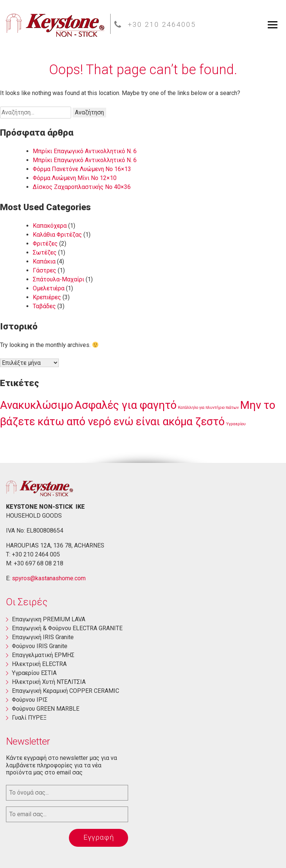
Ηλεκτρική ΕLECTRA (39, 664)
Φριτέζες (45, 244)
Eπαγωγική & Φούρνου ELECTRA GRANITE (67, 628)
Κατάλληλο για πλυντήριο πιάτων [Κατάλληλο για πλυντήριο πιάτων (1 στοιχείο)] (208, 408)
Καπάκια (44, 261)
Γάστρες (45, 270)
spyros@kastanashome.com (49, 578)
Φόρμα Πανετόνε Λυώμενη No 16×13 (82, 169)
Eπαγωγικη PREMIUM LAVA (49, 619)
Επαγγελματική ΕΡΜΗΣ (43, 655)
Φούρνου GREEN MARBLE (46, 709)
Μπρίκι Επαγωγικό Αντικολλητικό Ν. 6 (85, 151)
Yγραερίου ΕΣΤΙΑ (34, 673)
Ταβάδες (44, 306)
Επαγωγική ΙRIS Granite (43, 637)
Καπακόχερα (50, 226)
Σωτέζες (45, 252)
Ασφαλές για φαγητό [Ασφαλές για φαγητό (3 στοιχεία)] (125, 405)
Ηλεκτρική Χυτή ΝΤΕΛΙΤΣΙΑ (49, 682)
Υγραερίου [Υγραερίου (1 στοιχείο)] (236, 424)
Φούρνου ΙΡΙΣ (30, 700)
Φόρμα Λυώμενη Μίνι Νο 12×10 (75, 178)
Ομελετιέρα (49, 288)
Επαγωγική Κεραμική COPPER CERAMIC (66, 691)
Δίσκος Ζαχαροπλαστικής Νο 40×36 (82, 187)
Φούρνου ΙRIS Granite (40, 646)
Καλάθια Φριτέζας (57, 235)
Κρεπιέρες (47, 297)
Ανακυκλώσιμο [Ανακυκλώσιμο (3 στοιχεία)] (36, 405)
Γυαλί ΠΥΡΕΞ (29, 718)
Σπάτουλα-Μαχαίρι (58, 279)
